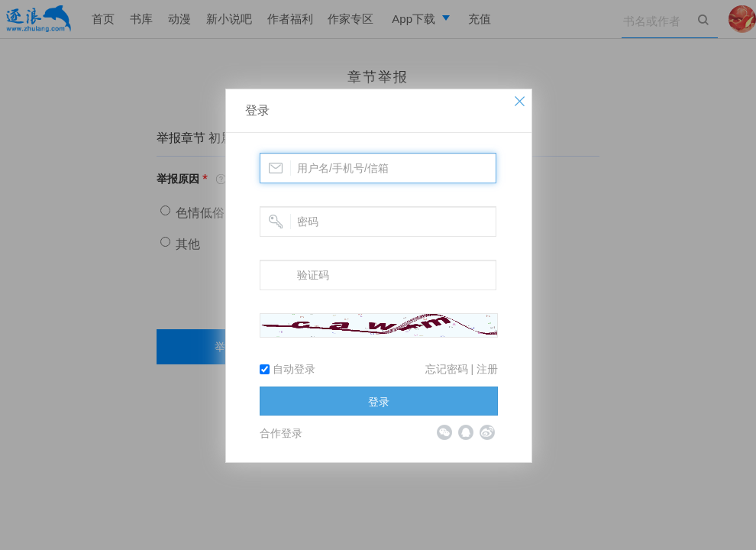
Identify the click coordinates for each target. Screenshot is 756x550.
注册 (487, 369)
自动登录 (288, 369)
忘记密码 (447, 369)
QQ (466, 432)
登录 (257, 110)
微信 (444, 432)
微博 (487, 432)
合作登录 (281, 433)
